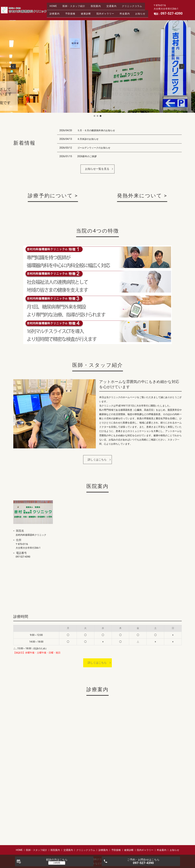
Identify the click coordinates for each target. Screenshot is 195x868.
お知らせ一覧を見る (97, 169)
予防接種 (100, 10)
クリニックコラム (60, 10)
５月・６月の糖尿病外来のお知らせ (96, 130)
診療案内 (83, 10)
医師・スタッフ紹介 (76, 5)
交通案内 (117, 5)
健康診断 (117, 10)
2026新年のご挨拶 (87, 156)
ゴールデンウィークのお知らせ (94, 148)
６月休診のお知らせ (88, 139)
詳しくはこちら (97, 460)
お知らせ (97, 15)
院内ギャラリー (59, 15)
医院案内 (100, 5)
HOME (54, 5)
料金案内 (80, 15)
